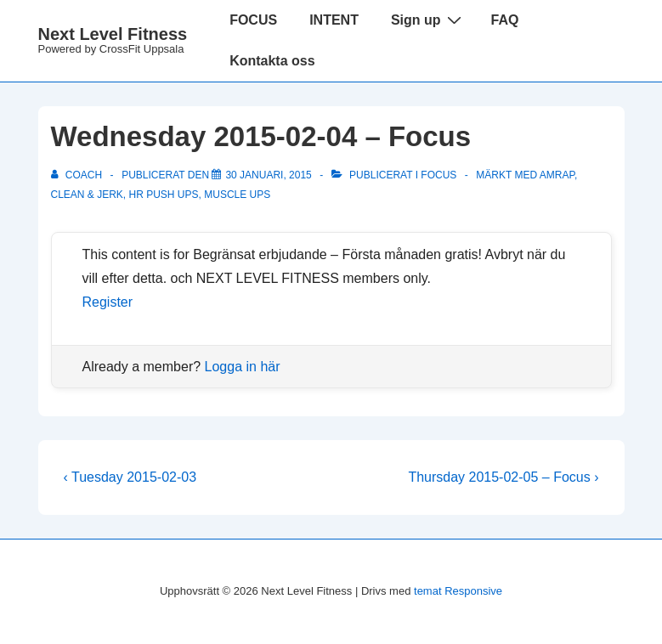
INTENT (334, 20)
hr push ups (164, 195)
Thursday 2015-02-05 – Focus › (503, 477)
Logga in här (243, 367)
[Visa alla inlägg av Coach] (78, 175)
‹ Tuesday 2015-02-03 (130, 477)
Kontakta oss (272, 61)
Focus (439, 175)
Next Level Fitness (113, 34)
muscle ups (237, 195)
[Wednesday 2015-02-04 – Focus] (268, 175)
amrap (557, 175)
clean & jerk (87, 195)
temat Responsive (458, 591)
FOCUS (253, 20)
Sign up (428, 20)
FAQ (505, 20)
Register (108, 302)
